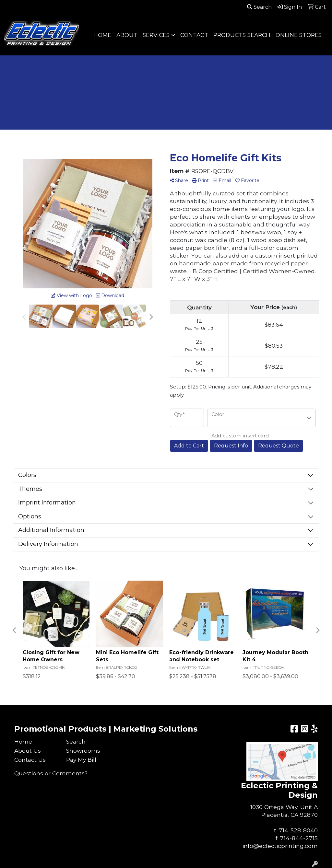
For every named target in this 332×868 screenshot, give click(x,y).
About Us (28, 751)
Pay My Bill (81, 760)
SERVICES (156, 35)
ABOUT (127, 35)
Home (23, 741)
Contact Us (30, 760)
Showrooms (83, 751)
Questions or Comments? (51, 773)
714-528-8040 (298, 830)
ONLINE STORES (299, 35)
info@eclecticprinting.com (280, 846)
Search (259, 7)
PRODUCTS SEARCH (242, 35)
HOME (102, 35)
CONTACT (194, 35)
